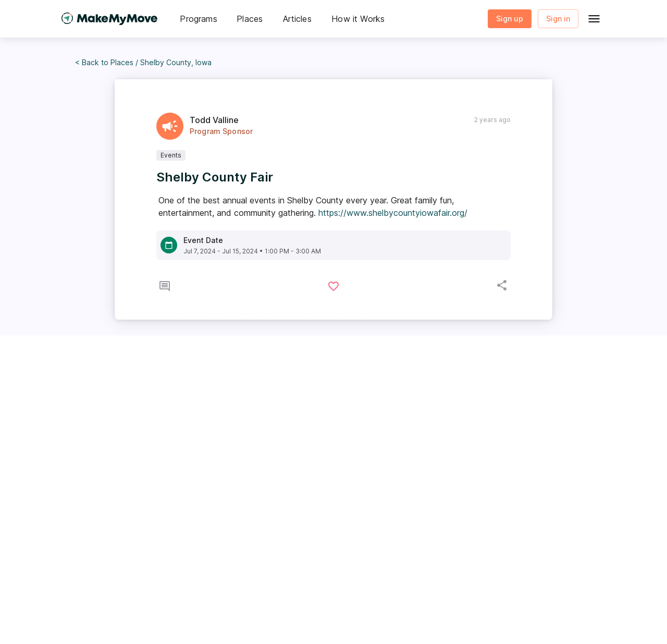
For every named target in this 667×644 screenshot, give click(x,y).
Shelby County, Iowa (176, 62)
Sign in (558, 19)
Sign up (510, 19)
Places (122, 62)
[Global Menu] (594, 19)
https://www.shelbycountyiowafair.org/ (393, 213)
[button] (199, 19)
